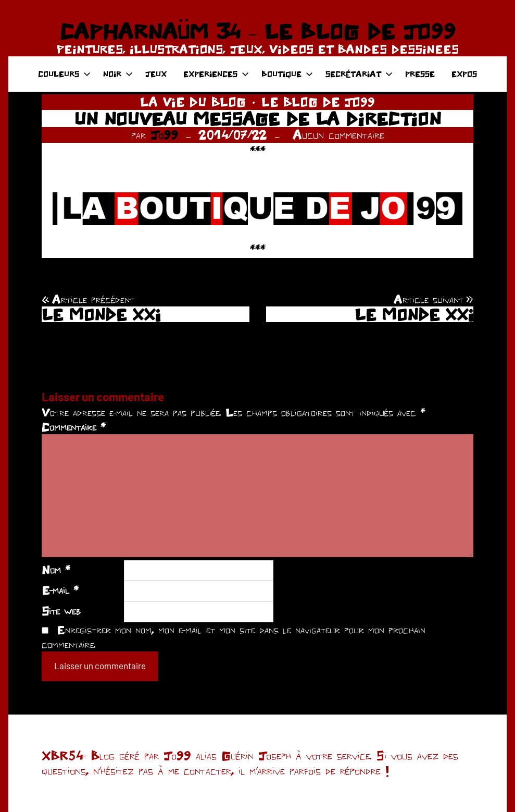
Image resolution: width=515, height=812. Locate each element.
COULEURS (64, 74)
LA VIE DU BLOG (193, 102)
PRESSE (420, 74)
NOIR (118, 74)
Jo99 (164, 135)
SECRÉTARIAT (359, 74)
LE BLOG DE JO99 (318, 102)
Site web (61, 611)
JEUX (156, 74)
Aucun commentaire (338, 135)
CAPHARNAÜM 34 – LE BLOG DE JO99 (257, 31)
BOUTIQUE (287, 74)
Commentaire (74, 427)
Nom (56, 570)
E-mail (60, 590)
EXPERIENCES (216, 74)
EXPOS (464, 74)
